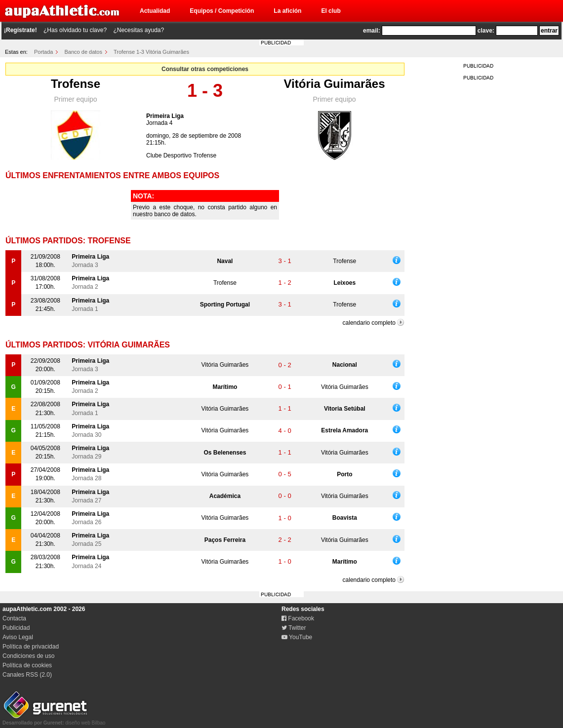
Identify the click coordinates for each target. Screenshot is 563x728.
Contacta (14, 618)
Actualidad (155, 11)
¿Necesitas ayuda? (139, 30)
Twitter (294, 628)
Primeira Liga (165, 116)
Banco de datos (83, 52)
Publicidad (16, 628)
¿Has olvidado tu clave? (75, 30)
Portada (44, 52)
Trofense (76, 84)
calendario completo (369, 323)
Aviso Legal (18, 637)
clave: (486, 31)
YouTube (297, 637)
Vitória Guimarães (335, 84)
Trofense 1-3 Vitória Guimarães (151, 52)
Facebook (298, 618)
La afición (287, 11)
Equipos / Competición (222, 11)
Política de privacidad (31, 647)
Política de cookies (27, 665)
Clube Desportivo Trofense (181, 155)
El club (331, 11)
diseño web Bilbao (54, 720)
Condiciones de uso (28, 656)
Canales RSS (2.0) (27, 675)
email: (372, 31)
